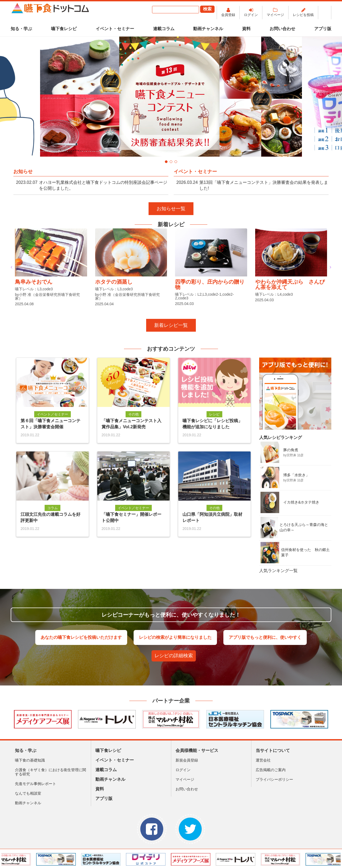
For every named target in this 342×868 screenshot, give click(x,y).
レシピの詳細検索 (174, 656)
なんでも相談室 (28, 793)
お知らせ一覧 (171, 209)
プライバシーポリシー (274, 779)
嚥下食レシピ (64, 29)
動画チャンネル (208, 29)
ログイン (251, 15)
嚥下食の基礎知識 (30, 760)
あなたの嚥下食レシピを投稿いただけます (81, 637)
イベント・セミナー (115, 29)
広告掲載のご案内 (271, 770)
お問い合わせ (282, 29)
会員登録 (228, 15)
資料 (246, 29)
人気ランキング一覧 (278, 571)
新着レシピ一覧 (171, 325)
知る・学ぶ (21, 29)
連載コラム (164, 29)
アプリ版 (323, 29)
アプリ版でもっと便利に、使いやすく (265, 637)
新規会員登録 (187, 760)
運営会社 (263, 760)
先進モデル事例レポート (36, 784)
